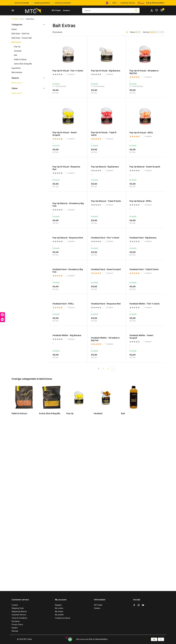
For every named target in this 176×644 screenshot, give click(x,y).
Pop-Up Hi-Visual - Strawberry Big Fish (144, 72)
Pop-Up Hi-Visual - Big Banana (106, 71)
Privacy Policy (17, 624)
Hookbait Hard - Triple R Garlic (144, 269)
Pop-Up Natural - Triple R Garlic (106, 201)
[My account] (152, 10)
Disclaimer (16, 621)
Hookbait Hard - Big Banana (143, 238)
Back (15, 19)
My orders (59, 608)
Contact (15, 605)
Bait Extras (16, 42)
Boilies (14, 29)
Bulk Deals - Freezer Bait (22, 38)
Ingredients (16, 68)
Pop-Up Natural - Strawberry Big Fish (68, 205)
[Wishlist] (157, 10)
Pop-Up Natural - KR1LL (141, 201)
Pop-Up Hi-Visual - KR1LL (141, 133)
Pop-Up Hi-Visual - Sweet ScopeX (65, 134)
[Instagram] (139, 605)
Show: (133, 32)
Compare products (63, 618)
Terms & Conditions (19, 618)
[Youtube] (143, 605)
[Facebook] (134, 605)
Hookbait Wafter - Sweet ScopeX (141, 337)
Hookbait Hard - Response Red (106, 304)
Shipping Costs (18, 608)
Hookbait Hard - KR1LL (63, 304)
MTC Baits (56, 10)
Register (58, 605)
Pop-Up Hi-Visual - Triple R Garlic (104, 134)
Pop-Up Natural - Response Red (68, 238)
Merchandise (17, 72)
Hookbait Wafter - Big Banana (67, 335)
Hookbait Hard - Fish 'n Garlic (105, 238)
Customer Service (128, 3)
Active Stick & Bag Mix (23, 64)
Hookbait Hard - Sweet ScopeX (106, 269)
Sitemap (15, 631)
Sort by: (146, 32)
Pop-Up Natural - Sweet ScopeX (145, 167)
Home (22, 19)
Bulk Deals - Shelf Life (20, 34)
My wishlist (59, 615)
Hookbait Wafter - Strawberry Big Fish (105, 339)
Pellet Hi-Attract (20, 59)
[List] (127, 32)
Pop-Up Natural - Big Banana (105, 167)
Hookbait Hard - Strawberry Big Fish (68, 271)
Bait (16, 55)
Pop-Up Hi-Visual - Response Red (66, 168)
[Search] (111, 10)
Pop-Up (17, 47)
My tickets (59, 611)
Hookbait (18, 51)
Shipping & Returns (19, 611)
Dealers (67, 10)
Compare (70, 74)
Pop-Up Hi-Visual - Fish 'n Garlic (68, 71)
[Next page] (113, 369)
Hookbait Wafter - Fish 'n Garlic (145, 304)
